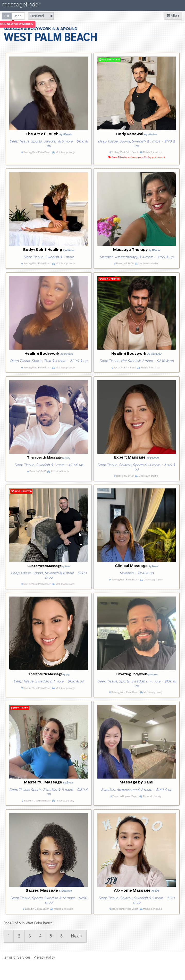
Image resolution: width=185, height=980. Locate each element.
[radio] (7, 16)
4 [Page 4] (40, 936)
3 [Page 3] (30, 936)
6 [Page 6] (61, 936)
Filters (173, 16)
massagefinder (21, 6)
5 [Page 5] (51, 936)
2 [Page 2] (19, 936)
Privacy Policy (44, 957)
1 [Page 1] (9, 936)
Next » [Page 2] (77, 936)
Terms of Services (17, 957)
